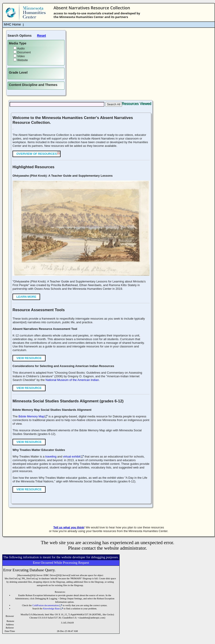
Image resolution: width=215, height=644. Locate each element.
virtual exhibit (72, 456)
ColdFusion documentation (46, 605)
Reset (42, 36)
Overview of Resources (37, 154)
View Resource (29, 358)
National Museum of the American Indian (72, 380)
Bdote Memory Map (31, 416)
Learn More (26, 297)
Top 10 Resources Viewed (131, 104)
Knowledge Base (51, 609)
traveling (51, 456)
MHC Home (12, 24)
